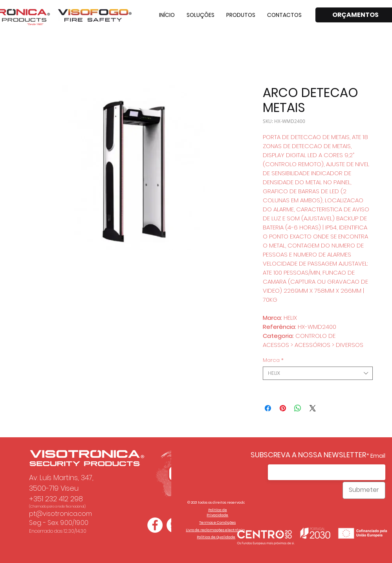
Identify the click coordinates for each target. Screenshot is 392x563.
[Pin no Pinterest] (283, 408)
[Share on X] (313, 408)
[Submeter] (364, 490)
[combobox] (318, 373)
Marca (273, 360)
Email (378, 456)
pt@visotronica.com (60, 514)
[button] (201, 15)
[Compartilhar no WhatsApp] (298, 408)
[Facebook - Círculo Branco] (155, 525)
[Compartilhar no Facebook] (268, 408)
